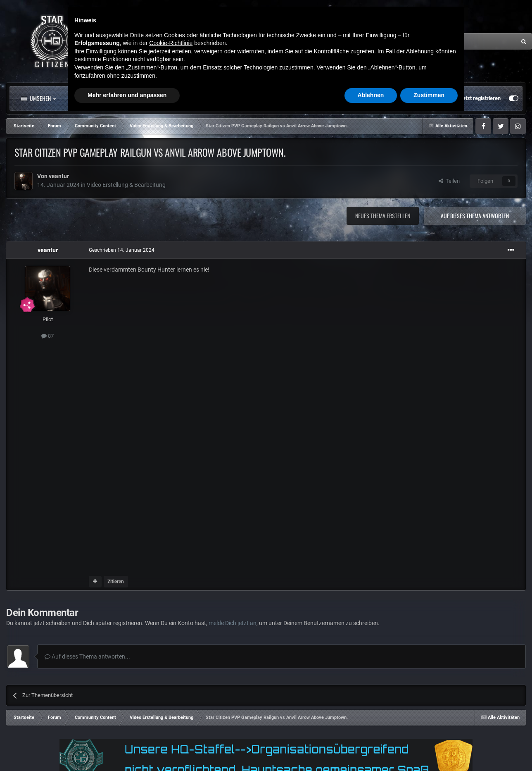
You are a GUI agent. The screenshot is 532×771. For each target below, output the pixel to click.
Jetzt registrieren (480, 98)
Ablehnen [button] (371, 748)
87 (47, 336)
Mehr (336, 98)
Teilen (449, 181)
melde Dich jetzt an (233, 623)
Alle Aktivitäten (97, 98)
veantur (59, 176)
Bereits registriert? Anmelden (414, 98)
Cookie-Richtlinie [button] (171, 696)
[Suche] (434, 41)
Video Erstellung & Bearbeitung (126, 185)
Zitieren (116, 582)
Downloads (290, 98)
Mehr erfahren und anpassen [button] (127, 748)
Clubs (197, 98)
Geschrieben (122, 250)
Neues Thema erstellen (383, 216)
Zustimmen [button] (429, 748)
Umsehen (38, 98)
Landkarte (241, 98)
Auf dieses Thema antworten (475, 216)
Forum (154, 98)
